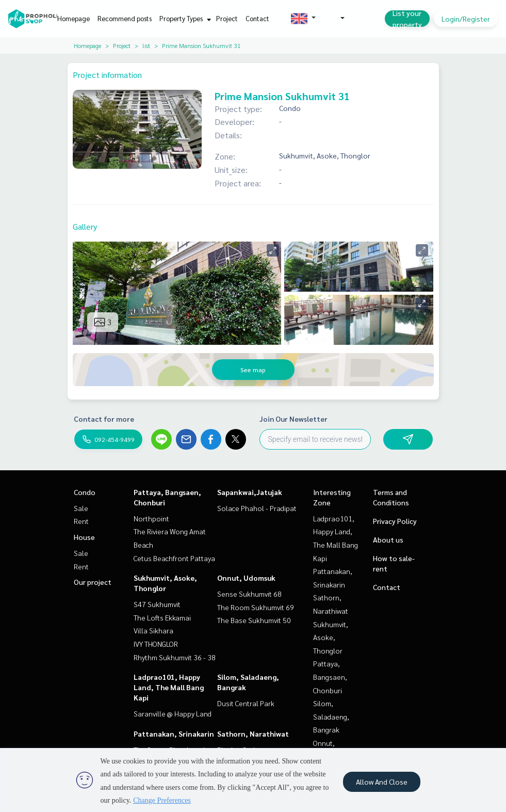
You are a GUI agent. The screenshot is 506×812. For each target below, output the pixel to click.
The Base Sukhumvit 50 (254, 620)
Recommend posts (125, 18)
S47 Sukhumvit (157, 604)
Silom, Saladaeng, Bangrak (331, 716)
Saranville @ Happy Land (173, 713)
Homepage (74, 18)
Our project (93, 582)
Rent (81, 521)
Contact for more (104, 419)
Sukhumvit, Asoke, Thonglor (331, 637)
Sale (81, 508)
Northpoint (151, 518)
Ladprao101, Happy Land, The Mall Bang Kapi (169, 687)
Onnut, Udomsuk (246, 578)
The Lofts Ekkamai (162, 617)
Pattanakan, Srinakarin (174, 734)
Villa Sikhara (153, 630)
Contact (257, 18)
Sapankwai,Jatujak (250, 492)
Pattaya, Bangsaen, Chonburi (330, 676)
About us (388, 539)
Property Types (184, 18)
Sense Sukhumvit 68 (249, 594)
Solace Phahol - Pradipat (257, 508)
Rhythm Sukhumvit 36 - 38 (175, 657)
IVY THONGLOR (156, 644)
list (146, 45)
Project (227, 18)
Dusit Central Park (246, 703)
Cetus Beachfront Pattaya (174, 558)
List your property (407, 19)
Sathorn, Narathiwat (253, 734)
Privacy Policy (395, 521)
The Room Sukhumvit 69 (256, 607)
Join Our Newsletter (293, 419)
